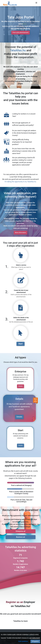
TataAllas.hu (18, 50)
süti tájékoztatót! (35, 638)
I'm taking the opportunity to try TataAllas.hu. (20, 182)
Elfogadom (35, 641)
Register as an (15, 602)
